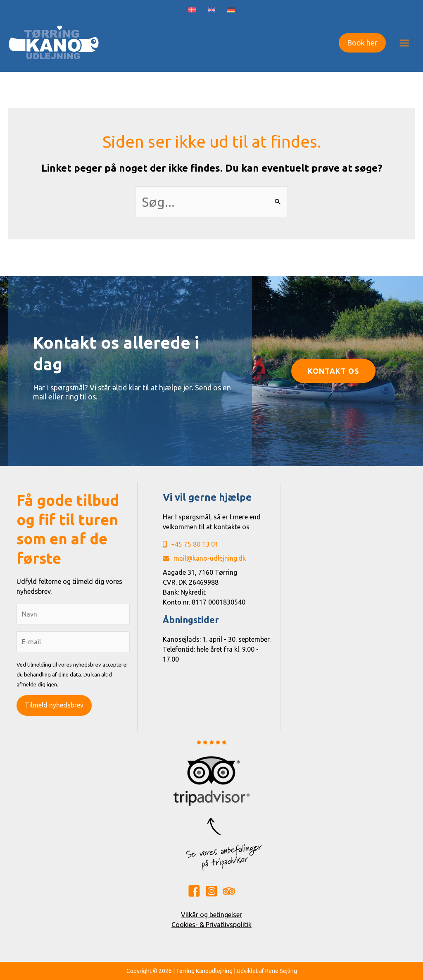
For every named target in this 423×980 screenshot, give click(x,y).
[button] (362, 43)
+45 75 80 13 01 (191, 544)
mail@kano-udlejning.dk (204, 558)
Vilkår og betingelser (211, 915)
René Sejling (281, 971)
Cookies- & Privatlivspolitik (211, 925)
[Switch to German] (231, 10)
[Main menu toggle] (404, 43)
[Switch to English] (212, 10)
